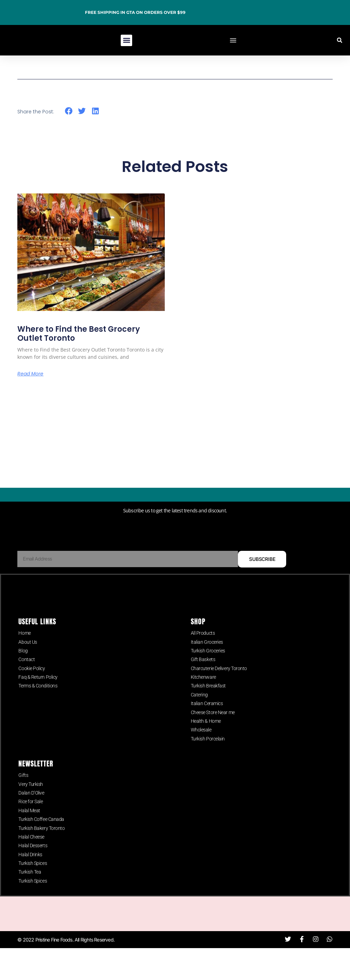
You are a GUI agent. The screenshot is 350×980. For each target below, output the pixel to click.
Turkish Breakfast (208, 700)
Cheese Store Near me (213, 727)
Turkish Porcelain (208, 753)
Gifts (23, 790)
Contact (27, 674)
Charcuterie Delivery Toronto (219, 683)
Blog (23, 665)
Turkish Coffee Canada (41, 834)
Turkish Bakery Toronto (41, 842)
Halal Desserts (33, 860)
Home (24, 648)
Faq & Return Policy (38, 691)
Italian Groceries (207, 656)
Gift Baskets (203, 674)
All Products (203, 648)
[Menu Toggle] (233, 40)
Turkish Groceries (208, 665)
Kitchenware (203, 691)
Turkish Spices (33, 877)
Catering (199, 709)
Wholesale (201, 744)
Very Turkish (31, 798)
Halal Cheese (31, 851)
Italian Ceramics (207, 718)
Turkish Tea (30, 886)
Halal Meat (29, 825)
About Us (28, 656)
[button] (126, 40)
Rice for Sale (31, 816)
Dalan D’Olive (31, 807)
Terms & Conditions (38, 700)
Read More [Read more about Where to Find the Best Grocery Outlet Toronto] (30, 374)
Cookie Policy (32, 683)
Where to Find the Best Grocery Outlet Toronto (79, 334)
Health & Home (206, 735)
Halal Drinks (30, 869)
